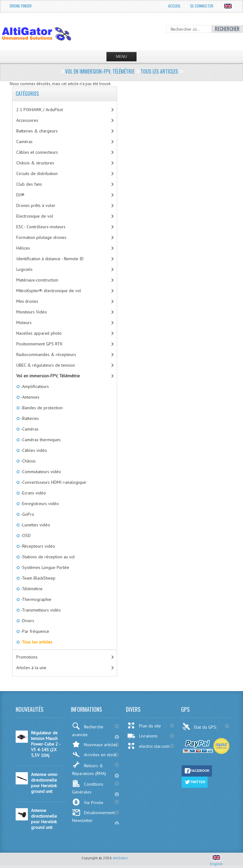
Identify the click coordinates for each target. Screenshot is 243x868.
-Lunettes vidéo (35, 525)
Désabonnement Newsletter (93, 816)
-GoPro (27, 514)
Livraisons (142, 736)
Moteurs (24, 323)
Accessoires (27, 120)
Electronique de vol (35, 216)
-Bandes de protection (41, 408)
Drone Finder (21, 6)
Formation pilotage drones (41, 237)
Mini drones (27, 301)
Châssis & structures (35, 163)
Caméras (24, 142)
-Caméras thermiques (40, 440)
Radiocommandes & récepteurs (46, 354)
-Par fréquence (34, 631)
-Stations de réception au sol (47, 557)
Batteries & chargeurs (37, 131)
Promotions (27, 657)
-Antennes (30, 397)
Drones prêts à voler (36, 205)
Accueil (174, 6)
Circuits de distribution (37, 173)
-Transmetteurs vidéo (40, 610)
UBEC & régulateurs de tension (46, 365)
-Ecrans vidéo (33, 493)
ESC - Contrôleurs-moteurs (41, 227)
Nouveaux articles (95, 744)
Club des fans (29, 184)
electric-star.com (148, 746)
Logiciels (24, 269)
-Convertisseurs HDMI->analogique (53, 482)
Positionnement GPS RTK (39, 344)
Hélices (23, 248)
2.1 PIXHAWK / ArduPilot (40, 110)
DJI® (20, 195)
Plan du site (144, 726)
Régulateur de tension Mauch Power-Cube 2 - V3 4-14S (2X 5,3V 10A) (46, 744)
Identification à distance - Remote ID (50, 259)
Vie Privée (88, 802)
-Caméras (29, 429)
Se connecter (202, 6)
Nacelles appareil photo (39, 333)
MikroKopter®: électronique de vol (49, 291)
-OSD (25, 535)
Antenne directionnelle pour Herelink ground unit (44, 819)
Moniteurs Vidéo (32, 312)
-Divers (27, 621)
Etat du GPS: (200, 726)
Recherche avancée (88, 730)
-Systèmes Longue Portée (44, 567)
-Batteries (29, 418)
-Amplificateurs (34, 386)
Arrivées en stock (94, 754)
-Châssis (28, 461)
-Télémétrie (31, 589)
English (216, 861)
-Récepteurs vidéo (37, 546)
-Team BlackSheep (38, 578)
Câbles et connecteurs (37, 152)
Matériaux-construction (37, 280)
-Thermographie (36, 599)
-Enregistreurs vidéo (39, 504)
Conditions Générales (88, 787)
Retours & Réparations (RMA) (89, 769)
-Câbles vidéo (33, 450)
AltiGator (120, 858)
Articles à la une (31, 668)
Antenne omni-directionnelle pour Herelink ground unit (45, 783)
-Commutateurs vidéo (40, 472)
